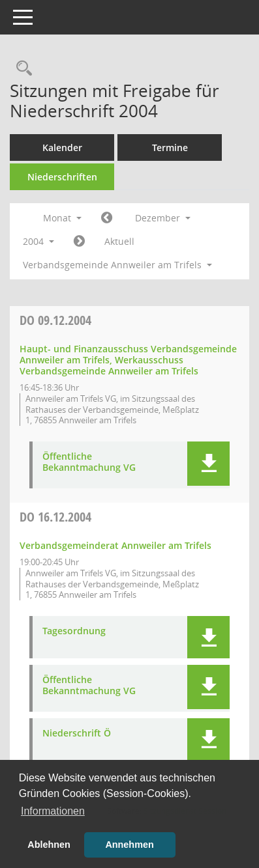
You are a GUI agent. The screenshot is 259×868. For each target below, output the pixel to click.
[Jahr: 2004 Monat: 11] (107, 218)
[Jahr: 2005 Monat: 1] (79, 242)
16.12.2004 (55, 517)
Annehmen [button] (129, 845)
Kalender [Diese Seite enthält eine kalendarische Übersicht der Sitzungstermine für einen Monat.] (62, 147)
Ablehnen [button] (49, 845)
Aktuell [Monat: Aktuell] (119, 241)
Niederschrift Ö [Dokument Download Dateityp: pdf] (77, 734)
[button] (208, 464)
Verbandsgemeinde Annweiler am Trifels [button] (117, 265)
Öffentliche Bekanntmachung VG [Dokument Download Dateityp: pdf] (89, 462)
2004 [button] (38, 241)
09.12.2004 (55, 320)
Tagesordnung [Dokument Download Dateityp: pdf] (74, 631)
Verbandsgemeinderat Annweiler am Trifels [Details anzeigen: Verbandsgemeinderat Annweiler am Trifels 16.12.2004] (115, 545)
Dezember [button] (163, 218)
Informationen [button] (53, 811)
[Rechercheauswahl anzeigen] (21, 69)
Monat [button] (62, 218)
